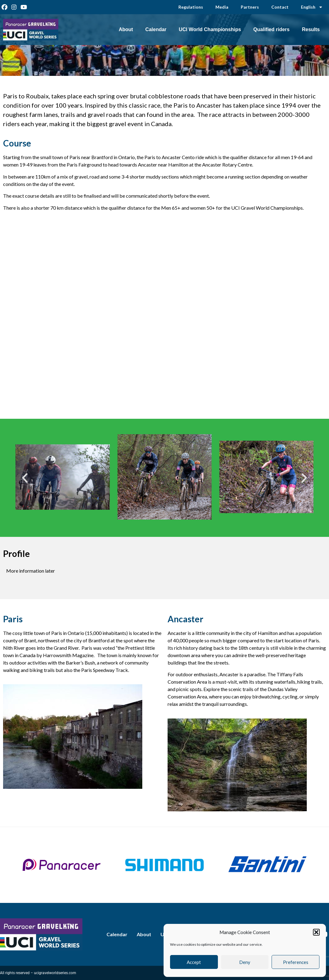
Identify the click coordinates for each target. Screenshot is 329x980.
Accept (194, 962)
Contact (280, 7)
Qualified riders (271, 29)
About (126, 29)
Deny (245, 962)
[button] (316, 932)
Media (222, 7)
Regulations (191, 7)
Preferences (296, 962)
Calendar (156, 29)
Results (311, 29)
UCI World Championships (210, 29)
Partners (250, 7)
